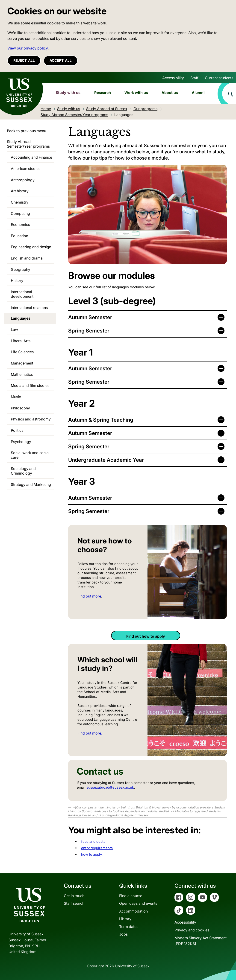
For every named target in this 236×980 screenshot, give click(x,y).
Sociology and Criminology (23, 471)
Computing (20, 213)
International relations (29, 308)
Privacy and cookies (192, 930)
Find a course (131, 896)
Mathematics (22, 374)
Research (103, 93)
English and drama (27, 258)
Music (16, 397)
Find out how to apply (146, 636)
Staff (194, 78)
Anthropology (23, 180)
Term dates (129, 927)
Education (19, 236)
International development (22, 294)
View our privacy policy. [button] (28, 48)
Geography (21, 269)
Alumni (198, 93)
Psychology (21, 442)
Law (14, 330)
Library (125, 919)
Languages (21, 318)
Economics (20, 225)
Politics (17, 430)
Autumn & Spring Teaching (101, 420)
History (17, 280)
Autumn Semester (90, 317)
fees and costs (93, 841)
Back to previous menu (27, 131)
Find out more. (90, 733)
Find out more (89, 596)
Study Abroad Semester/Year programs (28, 144)
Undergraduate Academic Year (106, 460)
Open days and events (138, 903)
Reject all (24, 60)
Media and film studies (30, 385)
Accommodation (133, 911)
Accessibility (173, 78)
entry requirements (97, 848)
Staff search (74, 903)
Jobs (123, 934)
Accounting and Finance (31, 157)
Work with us (136, 93)
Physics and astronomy (31, 419)
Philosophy (20, 408)
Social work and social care (30, 455)
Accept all (61, 60)
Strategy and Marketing (31, 484)
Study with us (68, 93)
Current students (219, 78)
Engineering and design (31, 247)
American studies (26, 169)
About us (170, 93)
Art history (20, 191)
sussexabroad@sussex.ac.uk (110, 787)
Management (22, 363)
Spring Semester (89, 331)
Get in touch (74, 896)
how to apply (91, 854)
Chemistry (20, 202)
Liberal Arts (21, 341)
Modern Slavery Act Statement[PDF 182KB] (201, 941)
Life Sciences (22, 352)
